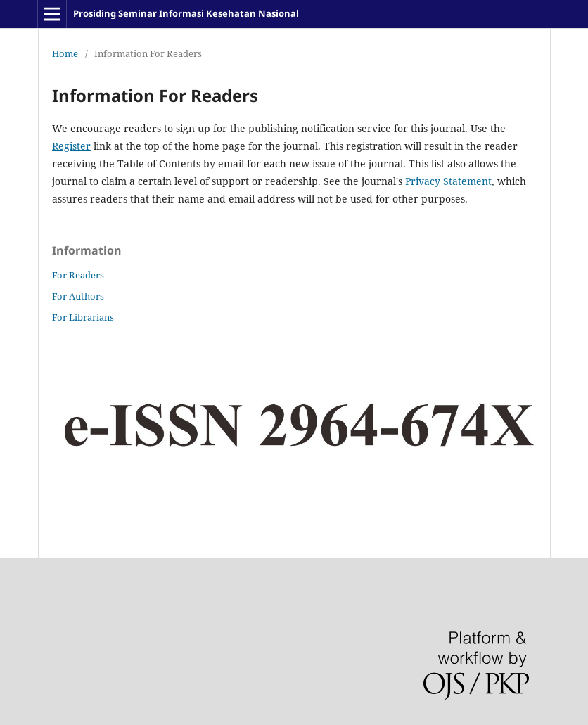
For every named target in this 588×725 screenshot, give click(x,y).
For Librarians (83, 317)
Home (65, 53)
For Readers (78, 275)
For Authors (78, 296)
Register (71, 146)
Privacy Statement (448, 181)
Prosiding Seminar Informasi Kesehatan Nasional (186, 13)
